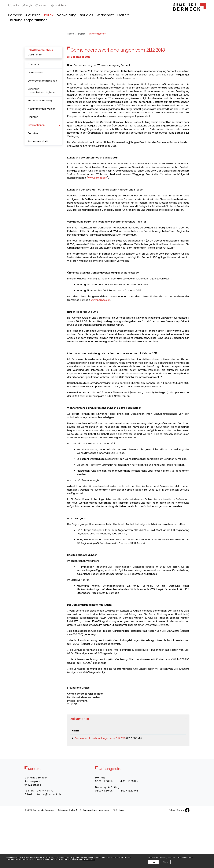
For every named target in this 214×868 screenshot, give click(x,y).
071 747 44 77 (45, 844)
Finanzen (33, 169)
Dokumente (35, 107)
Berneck (15, 15)
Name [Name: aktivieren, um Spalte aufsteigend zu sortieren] (76, 783)
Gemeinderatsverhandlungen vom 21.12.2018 (97, 790)
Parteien (33, 185)
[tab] (128, 771)
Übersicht (34, 116)
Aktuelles (33, 15)
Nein (165, 862)
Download (175, 791)
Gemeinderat (36, 125)
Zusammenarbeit (38, 193)
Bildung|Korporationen (29, 20)
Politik (49, 15)
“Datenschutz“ (89, 859)
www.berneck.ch (97, 230)
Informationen (37, 178)
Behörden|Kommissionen (42, 133)
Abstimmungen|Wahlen (42, 161)
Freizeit (123, 15)
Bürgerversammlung (40, 153)
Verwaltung (67, 15)
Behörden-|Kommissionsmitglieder (42, 143)
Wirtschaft (105, 15)
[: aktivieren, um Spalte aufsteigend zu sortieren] (175, 783)
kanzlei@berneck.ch (49, 847)
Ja (153, 862)
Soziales (87, 15)
